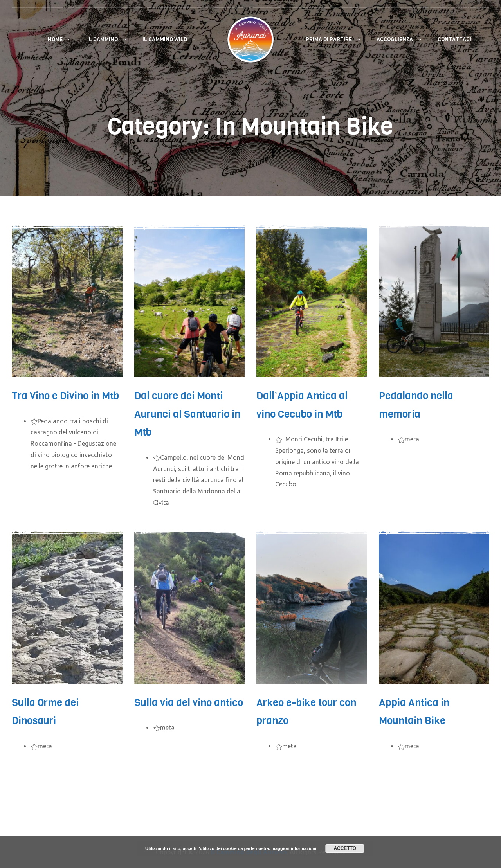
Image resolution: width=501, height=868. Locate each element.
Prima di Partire (329, 39)
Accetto (345, 848)
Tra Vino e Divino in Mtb (65, 396)
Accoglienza (395, 39)
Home (55, 39)
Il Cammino (103, 39)
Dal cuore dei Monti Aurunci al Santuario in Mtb (187, 414)
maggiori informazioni (294, 848)
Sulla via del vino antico (189, 703)
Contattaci (454, 39)
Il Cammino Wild (165, 39)
